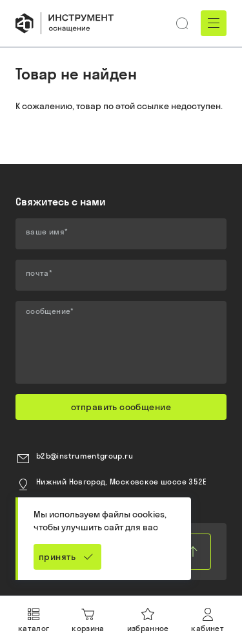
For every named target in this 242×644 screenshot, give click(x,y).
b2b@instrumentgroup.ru (85, 456)
